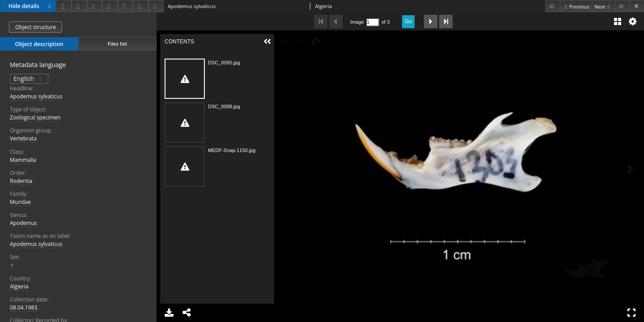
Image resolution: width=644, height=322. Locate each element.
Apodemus (23, 223)
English (29, 78)
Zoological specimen (35, 117)
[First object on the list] (553, 6)
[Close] (637, 6)
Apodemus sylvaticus (36, 96)
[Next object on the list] (603, 6)
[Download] (64, 6)
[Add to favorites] (94, 6)
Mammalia (23, 160)
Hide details (31, 6)
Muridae (20, 202)
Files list (117, 44)
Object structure (36, 27)
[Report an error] (156, 6)
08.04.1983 (23, 307)
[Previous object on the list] (576, 6)
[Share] (79, 6)
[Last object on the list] (622, 6)
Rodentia (21, 181)
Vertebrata (23, 138)
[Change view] (110, 6)
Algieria (19, 286)
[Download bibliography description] (125, 6)
